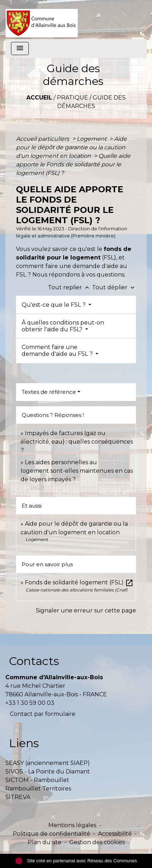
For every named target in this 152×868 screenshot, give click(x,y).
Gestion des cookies (97, 842)
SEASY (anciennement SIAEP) (48, 763)
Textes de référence (49, 392)
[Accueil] (42, 20)
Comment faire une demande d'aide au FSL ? (58, 350)
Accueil (39, 98)
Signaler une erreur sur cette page (86, 610)
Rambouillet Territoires (38, 789)
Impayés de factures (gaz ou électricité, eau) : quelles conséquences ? (77, 442)
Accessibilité (115, 834)
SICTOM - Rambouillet (37, 780)
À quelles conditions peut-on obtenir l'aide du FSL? (63, 326)
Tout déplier (114, 287)
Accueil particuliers (43, 139)
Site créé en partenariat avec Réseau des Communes (76, 861)
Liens (24, 743)
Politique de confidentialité (51, 834)
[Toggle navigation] (20, 49)
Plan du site (45, 842)
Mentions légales (72, 825)
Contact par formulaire (43, 714)
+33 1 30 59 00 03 (30, 703)
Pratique (72, 98)
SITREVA (18, 797)
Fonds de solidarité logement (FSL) (79, 582)
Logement (92, 139)
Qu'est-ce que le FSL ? (54, 305)
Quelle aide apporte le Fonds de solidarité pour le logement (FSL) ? (73, 164)
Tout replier (70, 287)
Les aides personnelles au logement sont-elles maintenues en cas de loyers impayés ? (77, 471)
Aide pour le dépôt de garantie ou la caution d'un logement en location (71, 147)
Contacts (34, 661)
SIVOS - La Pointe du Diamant (48, 771)
